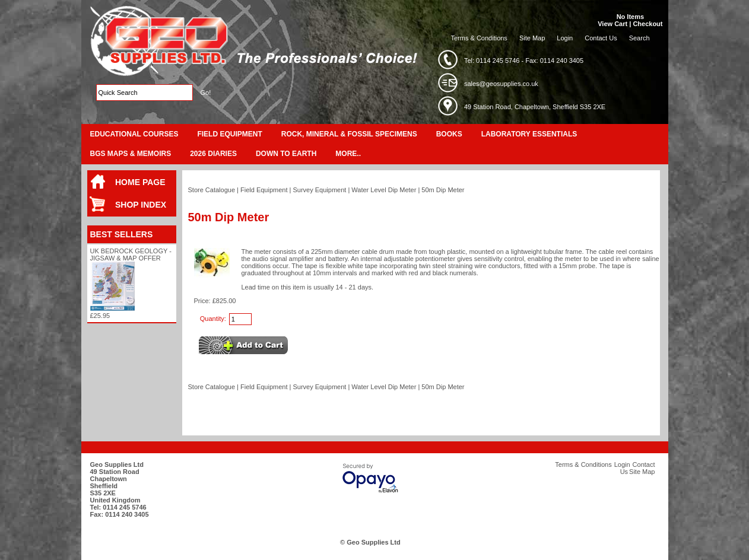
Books (449, 134)
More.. (348, 154)
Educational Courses (134, 134)
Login (565, 38)
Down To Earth (286, 154)
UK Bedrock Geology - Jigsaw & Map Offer (131, 254)
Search (639, 38)
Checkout (648, 24)
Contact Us (601, 38)
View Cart (612, 24)
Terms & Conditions (479, 38)
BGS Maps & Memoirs (131, 154)
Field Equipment (229, 134)
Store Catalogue (212, 190)
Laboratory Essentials (529, 134)
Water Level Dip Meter (384, 190)
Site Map (532, 38)
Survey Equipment (319, 190)
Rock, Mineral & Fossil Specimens (349, 134)
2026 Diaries (213, 154)
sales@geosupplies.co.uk (501, 84)
